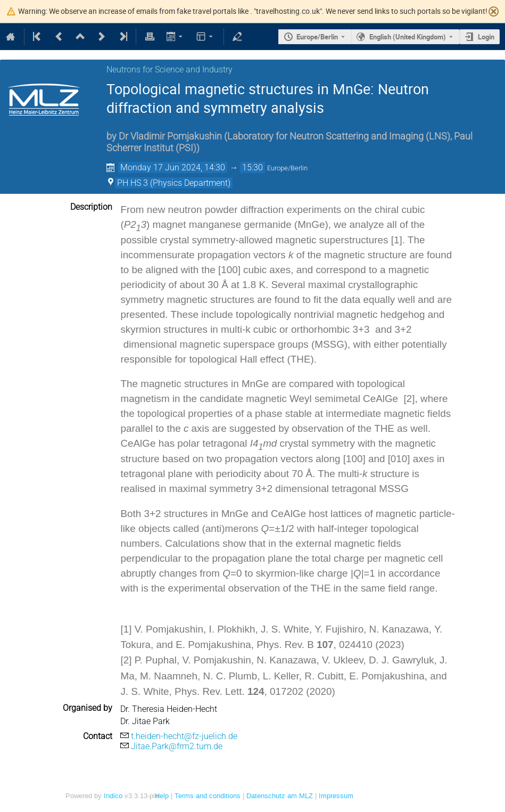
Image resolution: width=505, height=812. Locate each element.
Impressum (336, 796)
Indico (113, 796)
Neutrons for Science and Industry (169, 69)
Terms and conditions (208, 796)
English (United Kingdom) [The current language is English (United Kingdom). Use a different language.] (408, 37)
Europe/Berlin (317, 37)
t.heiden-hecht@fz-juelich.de (184, 736)
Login (486, 37)
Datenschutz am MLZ (280, 796)
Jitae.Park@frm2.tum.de (177, 746)
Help (162, 796)
